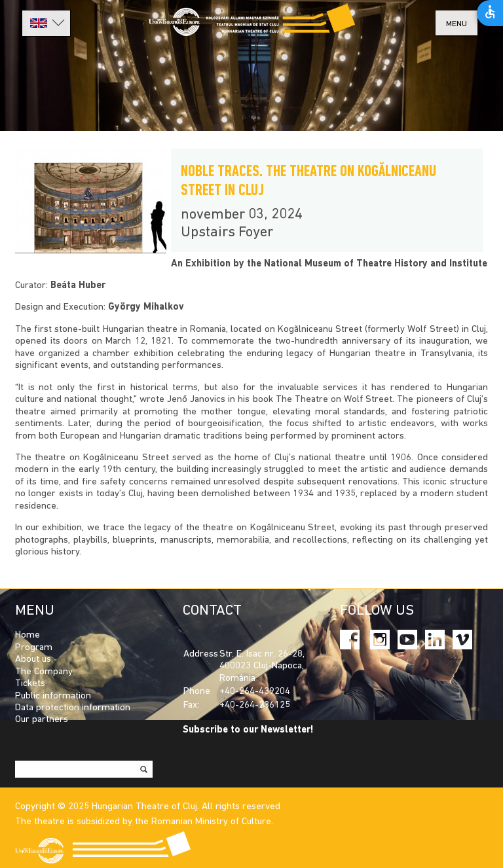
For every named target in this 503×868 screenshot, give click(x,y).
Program (34, 648)
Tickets (30, 684)
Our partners (42, 720)
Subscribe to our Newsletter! (248, 730)
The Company (44, 672)
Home (28, 635)
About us (33, 660)
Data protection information (73, 708)
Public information (53, 696)
